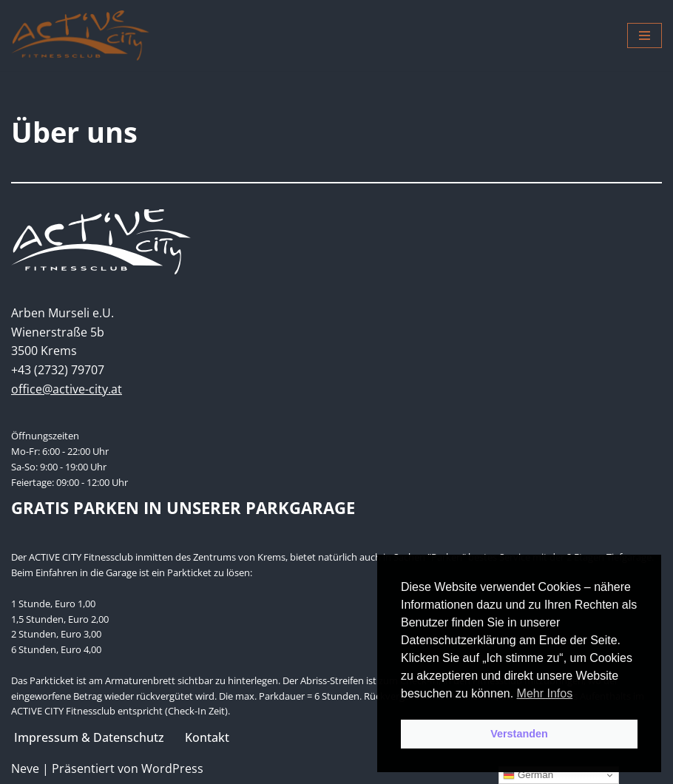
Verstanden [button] (519, 734)
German (528, 775)
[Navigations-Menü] (645, 36)
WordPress (172, 768)
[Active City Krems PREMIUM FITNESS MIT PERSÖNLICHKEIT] (80, 36)
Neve (25, 768)
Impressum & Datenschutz (89, 737)
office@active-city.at (67, 389)
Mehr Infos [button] (545, 693)
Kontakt (207, 737)
